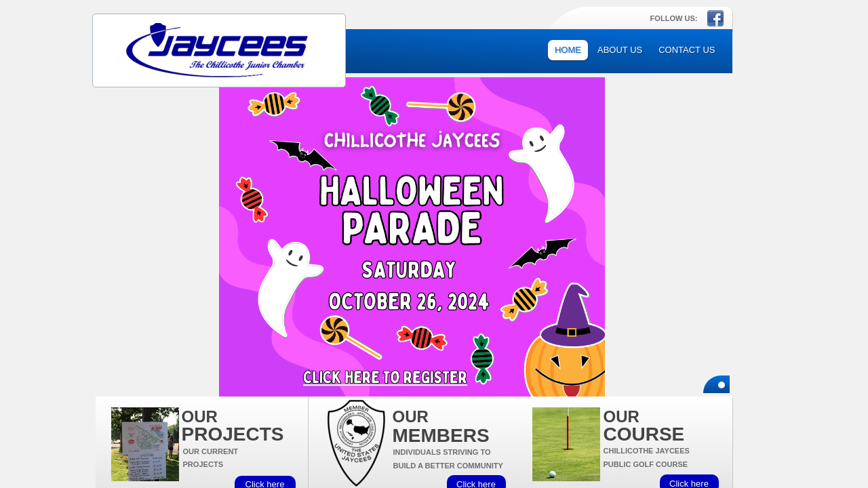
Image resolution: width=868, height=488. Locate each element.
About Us (620, 50)
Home (568, 50)
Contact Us (687, 50)
